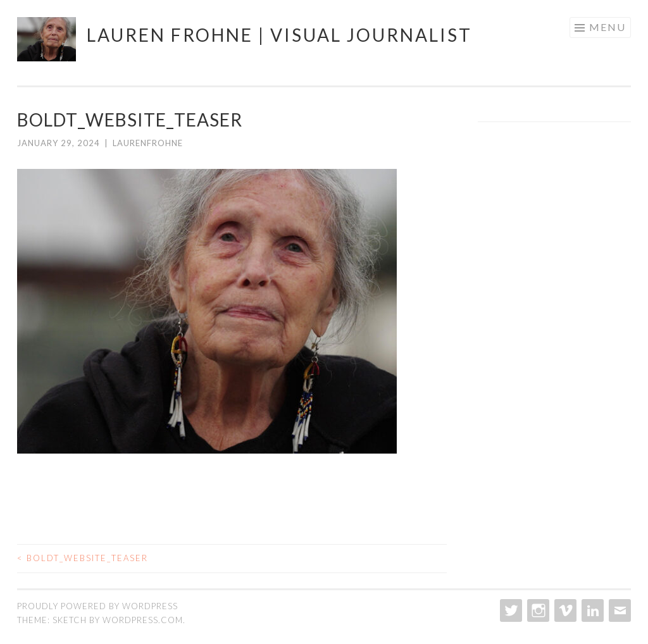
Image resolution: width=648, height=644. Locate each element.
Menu (607, 27)
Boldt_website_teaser (83, 558)
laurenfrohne (148, 143)
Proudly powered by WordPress (97, 606)
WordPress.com (143, 620)
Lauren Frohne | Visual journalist (279, 35)
